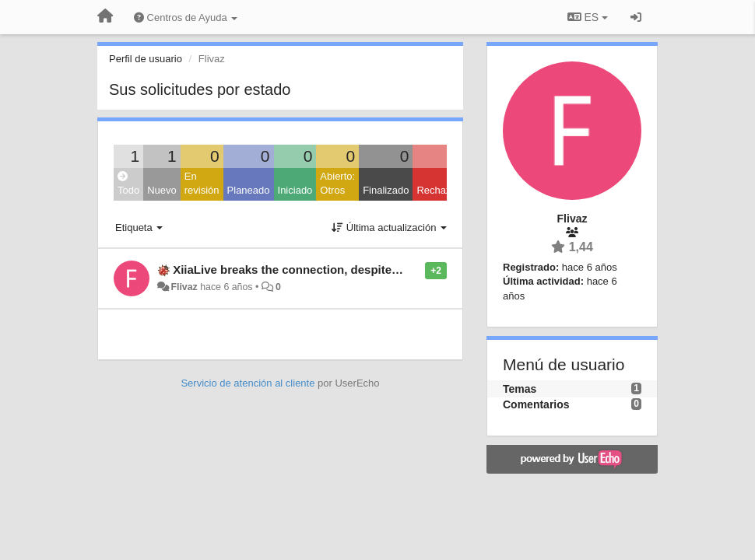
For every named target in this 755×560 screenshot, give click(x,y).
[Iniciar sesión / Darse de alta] (636, 17)
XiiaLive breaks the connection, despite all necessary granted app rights (373, 269)
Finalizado (386, 190)
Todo (128, 184)
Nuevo (162, 190)
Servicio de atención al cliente (249, 383)
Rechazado (442, 190)
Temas (520, 389)
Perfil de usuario (146, 59)
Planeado (249, 190)
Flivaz (184, 287)
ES (588, 17)
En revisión (202, 184)
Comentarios (536, 404)
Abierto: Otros (337, 184)
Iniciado (295, 190)
